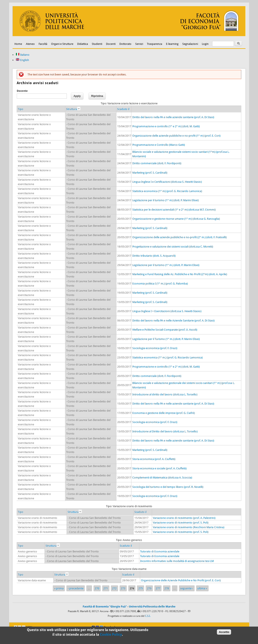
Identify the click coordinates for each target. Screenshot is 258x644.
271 (106, 588)
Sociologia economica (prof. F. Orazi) (155, 348)
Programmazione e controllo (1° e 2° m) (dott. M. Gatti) (166, 126)
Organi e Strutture (62, 44)
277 (158, 588)
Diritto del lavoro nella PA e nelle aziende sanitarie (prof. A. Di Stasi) (173, 117)
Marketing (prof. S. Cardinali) (150, 173)
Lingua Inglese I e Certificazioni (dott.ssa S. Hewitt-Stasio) (167, 182)
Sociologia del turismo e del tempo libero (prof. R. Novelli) (168, 487)
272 (114, 588)
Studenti (97, 44)
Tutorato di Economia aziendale (160, 551)
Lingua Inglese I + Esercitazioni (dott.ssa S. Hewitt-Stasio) (167, 311)
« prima (59, 588)
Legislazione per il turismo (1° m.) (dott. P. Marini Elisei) (166, 265)
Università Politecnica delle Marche (152, 606)
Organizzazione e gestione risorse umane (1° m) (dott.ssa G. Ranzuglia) (176, 219)
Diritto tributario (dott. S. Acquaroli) (154, 256)
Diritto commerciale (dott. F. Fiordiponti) (157, 163)
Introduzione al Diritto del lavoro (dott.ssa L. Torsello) (165, 431)
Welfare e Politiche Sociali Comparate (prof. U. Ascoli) (165, 330)
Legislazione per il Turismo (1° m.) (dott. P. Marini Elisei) (166, 339)
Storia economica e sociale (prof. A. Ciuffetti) (159, 468)
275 (141, 588)
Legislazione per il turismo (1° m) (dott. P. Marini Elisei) (165, 200)
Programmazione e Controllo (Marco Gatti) (159, 145)
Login (205, 44)
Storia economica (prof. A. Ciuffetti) (154, 459)
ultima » (202, 588)
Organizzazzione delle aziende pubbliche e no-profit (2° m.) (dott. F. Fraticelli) (179, 237)
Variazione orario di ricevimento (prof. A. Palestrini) (184, 518)
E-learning (172, 44)
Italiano (23, 55)
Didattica (83, 44)
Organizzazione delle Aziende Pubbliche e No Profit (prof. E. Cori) (181, 580)
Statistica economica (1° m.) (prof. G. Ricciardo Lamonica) (167, 357)
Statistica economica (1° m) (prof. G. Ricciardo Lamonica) (167, 191)
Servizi (139, 44)
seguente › (187, 588)
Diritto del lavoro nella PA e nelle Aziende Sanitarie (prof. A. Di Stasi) (173, 321)
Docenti (111, 44)
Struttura (73, 109)
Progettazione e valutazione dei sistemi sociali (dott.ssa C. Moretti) (173, 247)
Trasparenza (155, 44)
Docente (22, 91)
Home (18, 44)
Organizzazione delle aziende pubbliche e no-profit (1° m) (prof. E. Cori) (176, 136)
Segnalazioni (190, 44)
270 (97, 588)
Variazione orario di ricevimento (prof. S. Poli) (181, 523)
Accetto (224, 632)
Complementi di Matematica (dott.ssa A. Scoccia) (162, 478)
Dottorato (125, 44)
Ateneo (30, 44)
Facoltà (43, 44)
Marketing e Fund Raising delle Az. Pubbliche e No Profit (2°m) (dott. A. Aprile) (180, 274)
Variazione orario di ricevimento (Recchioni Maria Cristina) (189, 527)
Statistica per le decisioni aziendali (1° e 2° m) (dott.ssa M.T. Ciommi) (174, 210)
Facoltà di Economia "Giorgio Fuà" (105, 606)
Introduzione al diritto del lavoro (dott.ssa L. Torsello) (165, 394)
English (22, 60)
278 (167, 588)
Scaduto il (123, 109)
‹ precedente (76, 588)
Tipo (21, 109)
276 (149, 588)
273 (123, 588)
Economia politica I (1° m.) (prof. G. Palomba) (160, 284)
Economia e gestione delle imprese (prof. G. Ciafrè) (164, 413)
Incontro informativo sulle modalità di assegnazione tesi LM (177, 561)
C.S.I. (148, 616)
